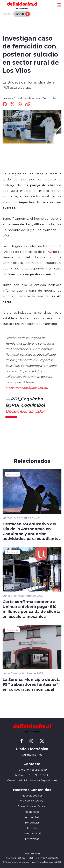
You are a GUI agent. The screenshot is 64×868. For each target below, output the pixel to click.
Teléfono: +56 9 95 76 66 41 (32, 775)
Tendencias (32, 823)
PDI (49, 252)
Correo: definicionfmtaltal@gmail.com (32, 780)
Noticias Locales (32, 796)
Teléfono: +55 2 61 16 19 (32, 770)
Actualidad (32, 817)
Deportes (32, 828)
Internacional (32, 833)
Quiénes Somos (32, 755)
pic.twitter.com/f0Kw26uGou (27, 388)
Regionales (13, 474)
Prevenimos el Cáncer (32, 806)
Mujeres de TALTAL (32, 801)
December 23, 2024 (26, 411)
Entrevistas (32, 839)
